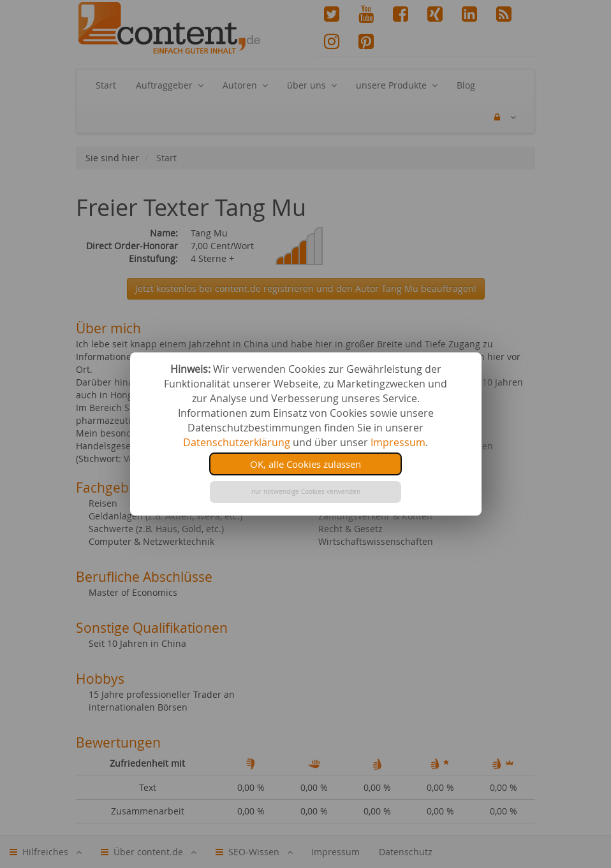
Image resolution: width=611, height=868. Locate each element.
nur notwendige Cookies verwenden (306, 492)
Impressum (398, 442)
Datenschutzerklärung (237, 442)
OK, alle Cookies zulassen (305, 464)
